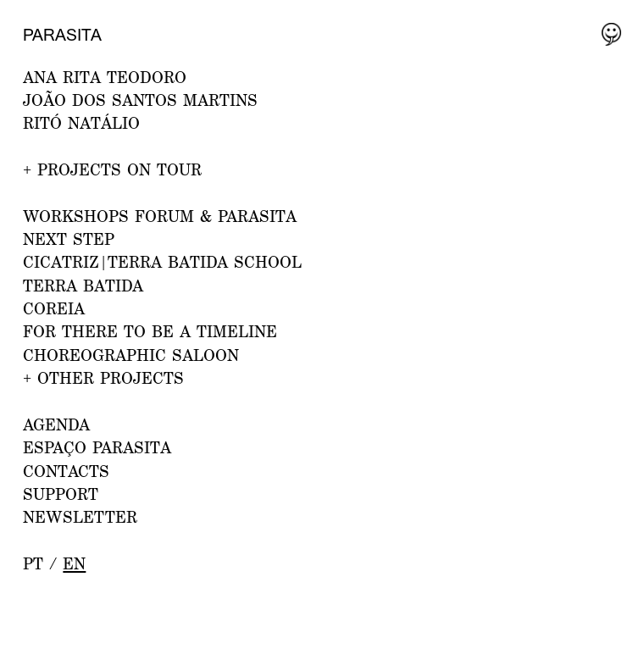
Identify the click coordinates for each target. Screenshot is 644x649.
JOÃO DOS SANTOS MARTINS (140, 100)
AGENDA (56, 424)
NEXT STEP (69, 239)
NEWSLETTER (80, 517)
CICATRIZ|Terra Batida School (162, 262)
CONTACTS (66, 471)
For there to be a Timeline (150, 331)
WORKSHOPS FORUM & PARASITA (160, 216)
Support (61, 494)
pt (33, 563)
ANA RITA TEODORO (105, 77)
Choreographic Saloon (131, 355)
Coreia (54, 308)
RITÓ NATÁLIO (81, 123)
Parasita (62, 34)
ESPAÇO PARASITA (97, 447)
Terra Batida (83, 286)
